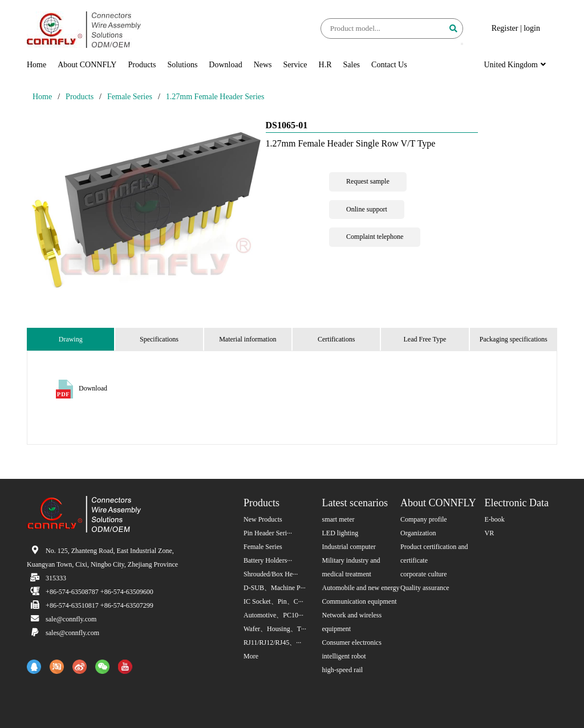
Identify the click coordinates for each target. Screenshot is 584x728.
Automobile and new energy (361, 588)
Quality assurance (425, 588)
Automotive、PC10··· (273, 615)
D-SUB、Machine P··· (275, 588)
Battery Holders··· (268, 560)
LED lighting (340, 533)
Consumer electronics (352, 642)
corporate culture (424, 574)
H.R (325, 65)
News (263, 65)
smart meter (338, 519)
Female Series (130, 97)
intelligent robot (344, 656)
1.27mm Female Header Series (215, 97)
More (251, 656)
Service (295, 65)
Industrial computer (349, 547)
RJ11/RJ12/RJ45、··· (272, 642)
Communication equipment (360, 601)
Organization (418, 533)
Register (505, 28)
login (532, 28)
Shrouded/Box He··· (271, 574)
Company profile (424, 519)
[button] (462, 44)
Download (225, 65)
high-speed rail (343, 670)
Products (142, 65)
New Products (263, 519)
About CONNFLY (87, 65)
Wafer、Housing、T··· (275, 629)
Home (36, 65)
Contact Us (389, 65)
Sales (352, 65)
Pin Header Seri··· (268, 533)
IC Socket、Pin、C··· (273, 601)
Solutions (182, 65)
